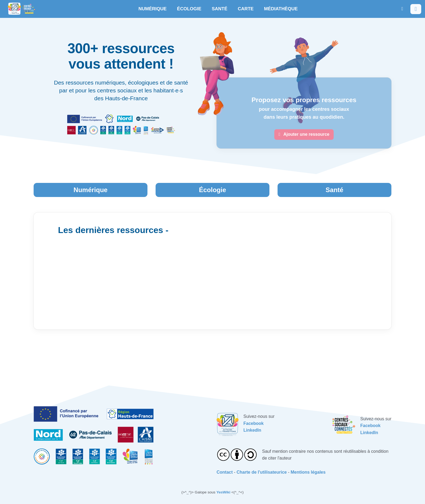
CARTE (246, 9)
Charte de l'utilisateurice (262, 472)
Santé (334, 190)
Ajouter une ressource (304, 134)
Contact (225, 472)
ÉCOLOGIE (189, 9)
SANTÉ (220, 9)
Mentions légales (308, 472)
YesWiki (223, 492)
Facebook (254, 423)
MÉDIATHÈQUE (281, 9)
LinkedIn (252, 430)
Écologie (212, 190)
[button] (402, 9)
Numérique (90, 190)
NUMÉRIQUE (153, 9)
